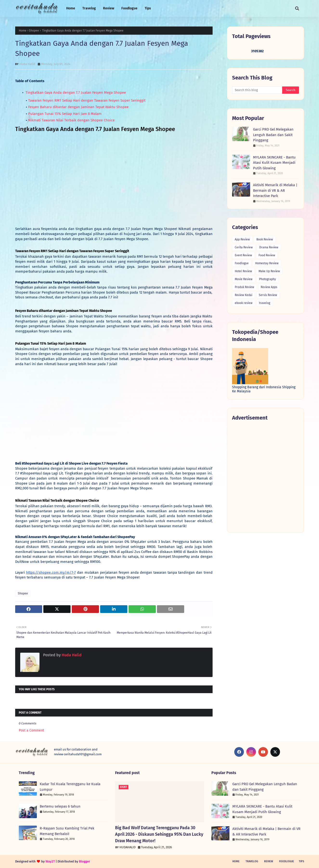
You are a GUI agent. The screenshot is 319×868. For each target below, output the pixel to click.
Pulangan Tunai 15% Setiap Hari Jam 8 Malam (65, 114)
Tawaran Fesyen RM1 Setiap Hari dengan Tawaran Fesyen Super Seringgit (87, 100)
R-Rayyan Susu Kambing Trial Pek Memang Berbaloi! (67, 831)
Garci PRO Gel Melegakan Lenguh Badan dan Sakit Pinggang (273, 135)
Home (23, 31)
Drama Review (269, 247)
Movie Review (244, 279)
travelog (265, 303)
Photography (267, 279)
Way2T (50, 861)
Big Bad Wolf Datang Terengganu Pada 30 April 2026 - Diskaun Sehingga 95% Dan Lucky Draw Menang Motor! (159, 834)
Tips (301, 861)
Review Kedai (244, 295)
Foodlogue (242, 263)
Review (269, 861)
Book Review (265, 239)
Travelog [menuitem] (89, 8)
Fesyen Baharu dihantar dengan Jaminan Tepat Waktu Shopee (79, 107)
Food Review (267, 255)
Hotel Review (243, 271)
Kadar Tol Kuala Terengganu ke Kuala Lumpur (70, 787)
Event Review (243, 255)
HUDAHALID (127, 847)
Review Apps (269, 287)
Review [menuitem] (109, 8)
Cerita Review (244, 247)
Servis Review (268, 295)
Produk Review (244, 287)
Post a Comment (31, 730)
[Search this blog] (257, 90)
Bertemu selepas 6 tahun (60, 806)
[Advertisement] (266, 477)
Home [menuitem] (71, 8)
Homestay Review (267, 263)
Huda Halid (27, 64)
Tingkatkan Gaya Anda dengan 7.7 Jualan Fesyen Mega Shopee (75, 92)
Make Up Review (269, 271)
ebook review (244, 303)
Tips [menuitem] (148, 8)
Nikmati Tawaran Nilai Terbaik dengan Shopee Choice (72, 120)
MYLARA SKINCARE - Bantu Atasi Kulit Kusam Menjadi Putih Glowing (274, 163)
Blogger (85, 861)
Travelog (252, 861)
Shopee (34, 31)
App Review (242, 239)
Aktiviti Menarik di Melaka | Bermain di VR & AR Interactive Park (275, 190)
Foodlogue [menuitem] (129, 8)
